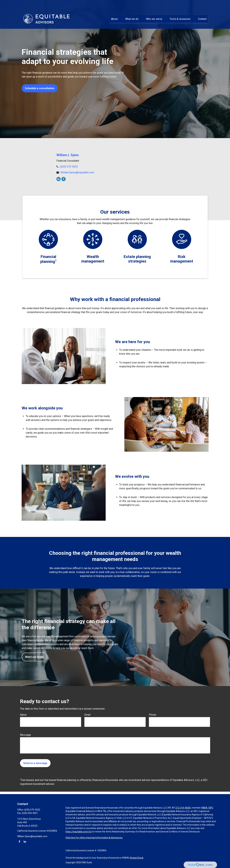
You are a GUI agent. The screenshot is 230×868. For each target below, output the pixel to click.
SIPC (211, 808)
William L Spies (68, 155)
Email (87, 715)
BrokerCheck (137, 858)
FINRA (204, 808)
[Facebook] (64, 179)
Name (23, 715)
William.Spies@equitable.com (77, 172)
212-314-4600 (183, 808)
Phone (153, 715)
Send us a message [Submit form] (35, 763)
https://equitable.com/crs (79, 832)
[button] (114, 10)
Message (25, 735)
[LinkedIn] (59, 179)
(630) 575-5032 (69, 167)
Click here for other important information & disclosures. (94, 838)
